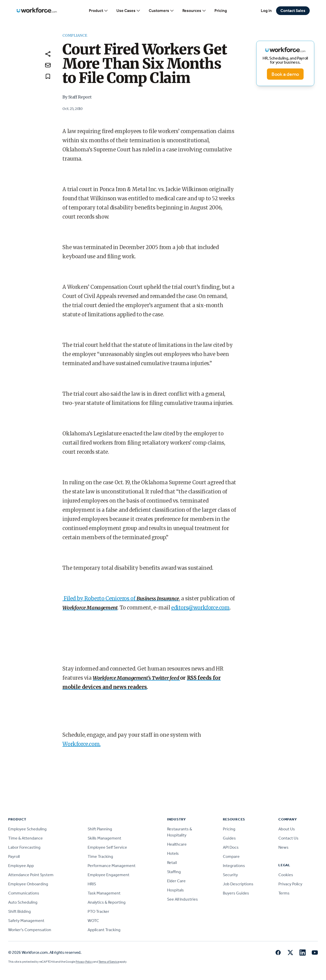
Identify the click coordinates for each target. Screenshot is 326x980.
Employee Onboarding (28, 884)
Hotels (173, 853)
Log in (266, 11)
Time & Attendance (25, 838)
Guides (229, 838)
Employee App (21, 866)
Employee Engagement (108, 875)
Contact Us (288, 838)
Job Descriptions (238, 884)
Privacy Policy (290, 884)
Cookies (286, 875)
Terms (284, 893)
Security (230, 875)
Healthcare (177, 844)
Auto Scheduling (23, 902)
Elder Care (176, 881)
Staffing (174, 872)
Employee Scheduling (27, 829)
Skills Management (104, 838)
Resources (194, 11)
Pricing (221, 11)
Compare (231, 856)
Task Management (104, 893)
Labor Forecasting (24, 847)
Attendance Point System (31, 875)
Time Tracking (100, 856)
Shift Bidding (19, 911)
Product (99, 11)
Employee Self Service (107, 847)
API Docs (231, 847)
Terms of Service (109, 962)
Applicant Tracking (104, 930)
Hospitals (175, 890)
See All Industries (182, 899)
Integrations (234, 866)
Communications (24, 893)
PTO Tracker (98, 911)
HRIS (92, 884)
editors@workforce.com (200, 608)
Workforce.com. (81, 744)
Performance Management (112, 866)
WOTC (93, 921)
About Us (287, 829)
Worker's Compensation (30, 930)
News (283, 847)
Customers (161, 11)
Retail (172, 863)
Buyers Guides (236, 893)
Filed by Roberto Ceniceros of (100, 598)
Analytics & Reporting (107, 902)
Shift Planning (100, 829)
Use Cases (128, 11)
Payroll (14, 856)
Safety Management (26, 921)
